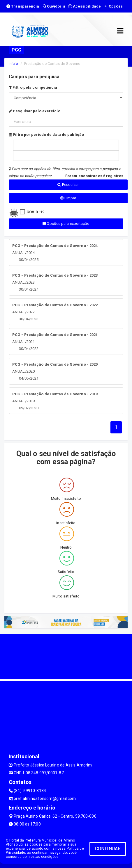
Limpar (68, 198)
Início (13, 64)
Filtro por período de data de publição (46, 135)
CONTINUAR (108, 849)
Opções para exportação (66, 224)
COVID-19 (35, 212)
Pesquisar (68, 185)
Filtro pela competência (33, 87)
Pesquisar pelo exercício (35, 111)
